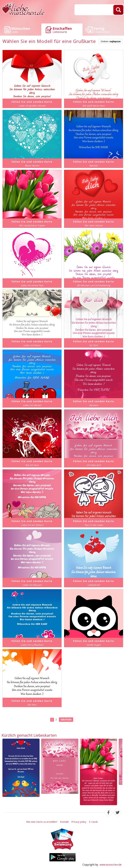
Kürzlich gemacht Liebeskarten (29, 735)
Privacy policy (79, 822)
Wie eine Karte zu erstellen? (42, 822)
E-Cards (93, 822)
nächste (66, 720)
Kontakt (64, 822)
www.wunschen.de (111, 865)
